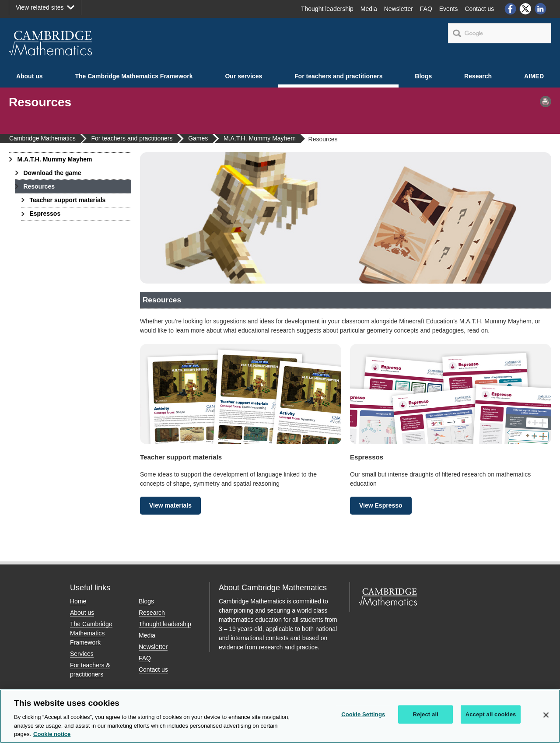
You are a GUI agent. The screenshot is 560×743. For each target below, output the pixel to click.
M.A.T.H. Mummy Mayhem (54, 159)
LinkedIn (541, 9)
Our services (243, 76)
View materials (170, 505)
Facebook (510, 9)
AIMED (534, 76)
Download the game (52, 173)
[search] (500, 33)
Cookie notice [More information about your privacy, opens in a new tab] (52, 734)
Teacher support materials (67, 200)
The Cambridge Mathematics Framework (134, 76)
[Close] (546, 715)
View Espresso (381, 505)
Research (478, 76)
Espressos (45, 214)
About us (30, 76)
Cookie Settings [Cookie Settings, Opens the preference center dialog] (363, 714)
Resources (39, 186)
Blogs (423, 76)
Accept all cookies (491, 714)
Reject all (426, 714)
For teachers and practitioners (339, 76)
